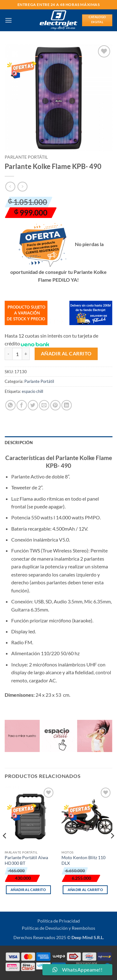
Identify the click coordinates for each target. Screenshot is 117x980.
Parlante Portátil (26, 157)
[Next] (112, 848)
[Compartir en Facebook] (22, 405)
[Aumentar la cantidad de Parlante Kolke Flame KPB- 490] (26, 354)
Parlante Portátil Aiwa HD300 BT (26, 860)
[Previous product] (22, 187)
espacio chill (32, 391)
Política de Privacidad (59, 921)
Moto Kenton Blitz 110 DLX (83, 860)
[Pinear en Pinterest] (55, 405)
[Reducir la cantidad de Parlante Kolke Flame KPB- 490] (8, 354)
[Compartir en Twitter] (33, 405)
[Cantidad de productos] (17, 354)
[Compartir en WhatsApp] (10, 405)
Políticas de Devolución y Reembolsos (58, 928)
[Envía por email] (44, 405)
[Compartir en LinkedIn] (67, 405)
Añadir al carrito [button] (28, 890)
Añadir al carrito (66, 354)
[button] (8, 20)
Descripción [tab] (19, 443)
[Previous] (5, 848)
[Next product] (10, 187)
